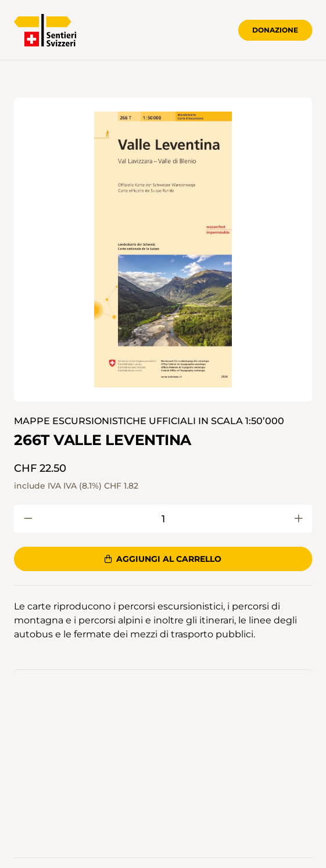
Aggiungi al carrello (163, 559)
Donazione (275, 30)
